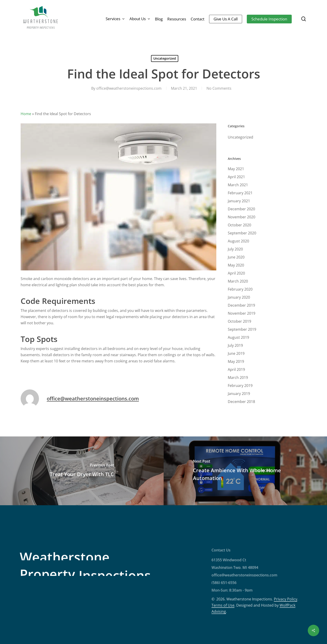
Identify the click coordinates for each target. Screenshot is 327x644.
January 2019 (239, 394)
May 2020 (236, 265)
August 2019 (238, 337)
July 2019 (235, 345)
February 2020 (240, 289)
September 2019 (242, 329)
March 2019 (238, 378)
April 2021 (236, 177)
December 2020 (241, 209)
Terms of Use (223, 623)
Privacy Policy (286, 617)
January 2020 (239, 297)
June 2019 (236, 353)
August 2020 (238, 241)
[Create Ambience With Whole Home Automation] (245, 471)
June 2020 (236, 257)
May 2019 (236, 361)
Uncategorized (165, 58)
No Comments (219, 88)
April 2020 (236, 273)
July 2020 (235, 249)
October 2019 (239, 321)
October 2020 (239, 225)
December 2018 (241, 402)
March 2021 (238, 185)
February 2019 (240, 386)
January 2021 (239, 201)
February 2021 (240, 193)
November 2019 (242, 313)
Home (26, 114)
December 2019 (241, 305)
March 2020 (238, 281)
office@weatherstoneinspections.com (129, 88)
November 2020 (242, 217)
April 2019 (236, 369)
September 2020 (242, 233)
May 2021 (236, 169)
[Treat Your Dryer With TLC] (82, 471)
